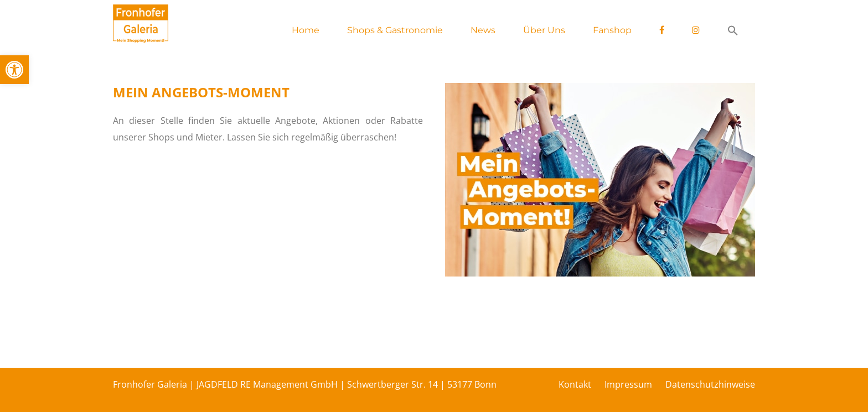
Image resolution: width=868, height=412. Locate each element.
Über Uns (544, 30)
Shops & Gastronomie (395, 30)
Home (306, 30)
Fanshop (612, 30)
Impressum (628, 384)
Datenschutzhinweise (710, 384)
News (483, 30)
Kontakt (575, 384)
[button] (14, 70)
